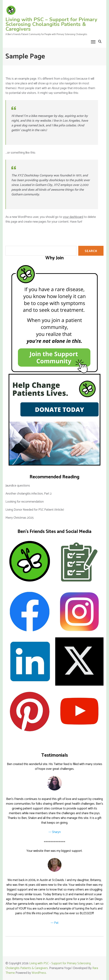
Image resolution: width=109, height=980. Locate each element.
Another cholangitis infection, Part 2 (29, 494)
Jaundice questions (18, 486)
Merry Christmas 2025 (20, 518)
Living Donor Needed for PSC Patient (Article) (35, 510)
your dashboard (73, 217)
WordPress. (39, 973)
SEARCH (91, 251)
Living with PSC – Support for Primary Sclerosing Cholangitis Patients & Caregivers (51, 24)
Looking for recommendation (25, 502)
